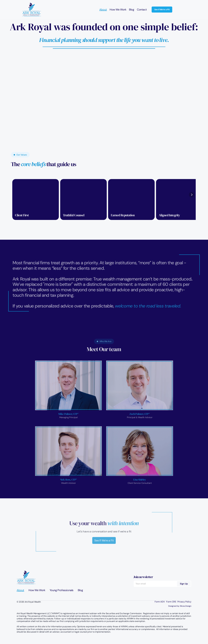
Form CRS (171, 602)
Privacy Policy (184, 602)
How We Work (118, 10)
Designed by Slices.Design (180, 606)
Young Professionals (62, 590)
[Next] (192, 195)
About (103, 10)
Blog (132, 10)
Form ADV (160, 602)
